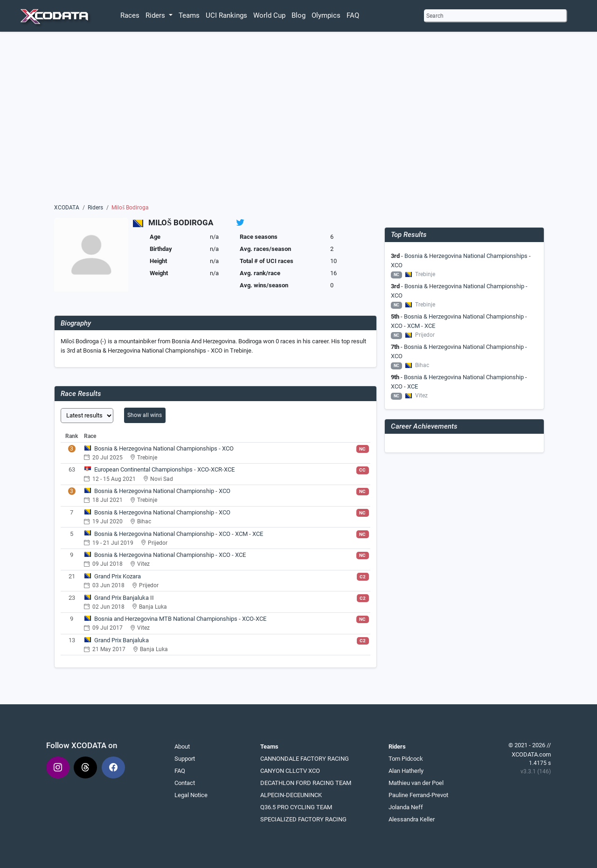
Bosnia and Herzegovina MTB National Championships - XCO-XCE (180, 619)
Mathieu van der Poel (416, 783)
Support (185, 759)
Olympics (326, 15)
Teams (189, 15)
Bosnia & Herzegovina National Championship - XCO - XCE (170, 555)
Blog (298, 15)
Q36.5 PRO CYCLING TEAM (296, 807)
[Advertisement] (298, 120)
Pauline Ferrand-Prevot (418, 795)
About (182, 746)
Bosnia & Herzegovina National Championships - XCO (164, 448)
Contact (185, 783)
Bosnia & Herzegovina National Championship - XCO (162, 491)
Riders (95, 208)
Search (435, 16)
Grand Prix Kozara (118, 576)
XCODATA (67, 208)
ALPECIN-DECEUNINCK (291, 795)
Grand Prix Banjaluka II (124, 598)
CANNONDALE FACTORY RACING (305, 759)
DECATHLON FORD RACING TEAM (306, 783)
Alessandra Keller (412, 819)
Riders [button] (156, 15)
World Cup (269, 15)
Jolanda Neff (406, 807)
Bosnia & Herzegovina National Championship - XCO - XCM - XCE (179, 534)
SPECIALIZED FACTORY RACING (303, 819)
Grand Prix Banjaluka (121, 640)
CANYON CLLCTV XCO (290, 771)
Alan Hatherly (406, 771)
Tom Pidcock (406, 759)
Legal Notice (191, 795)
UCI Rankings (226, 15)
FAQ (353, 15)
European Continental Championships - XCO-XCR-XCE (164, 469)
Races (130, 15)
